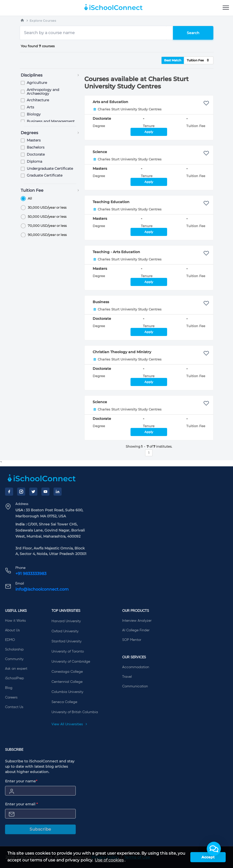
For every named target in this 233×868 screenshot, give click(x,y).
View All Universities (69, 724)
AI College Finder (136, 630)
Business (101, 302)
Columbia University (67, 692)
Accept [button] (208, 857)
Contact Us (14, 707)
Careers (11, 697)
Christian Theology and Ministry (122, 352)
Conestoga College (67, 672)
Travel (127, 677)
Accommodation (136, 667)
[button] (214, 849)
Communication (135, 686)
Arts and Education (110, 102)
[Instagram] (21, 492)
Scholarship (14, 649)
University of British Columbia (75, 712)
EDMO (10, 640)
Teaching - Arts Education (116, 252)
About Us (12, 630)
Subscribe (40, 829)
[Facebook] (9, 492)
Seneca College (64, 702)
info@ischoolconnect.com (42, 589)
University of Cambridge (71, 662)
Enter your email (21, 804)
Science (100, 152)
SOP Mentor (132, 640)
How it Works (15, 621)
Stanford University (67, 641)
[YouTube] (45, 492)
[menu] (226, 8)
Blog (9, 688)
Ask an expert (16, 669)
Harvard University (66, 621)
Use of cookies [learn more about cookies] (109, 860)
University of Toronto (68, 652)
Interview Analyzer (137, 621)
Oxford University (65, 631)
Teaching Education (111, 202)
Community (14, 659)
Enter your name (21, 781)
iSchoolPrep (15, 678)
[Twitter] (33, 492)
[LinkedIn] (58, 492)
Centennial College (67, 682)
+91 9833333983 (31, 574)
